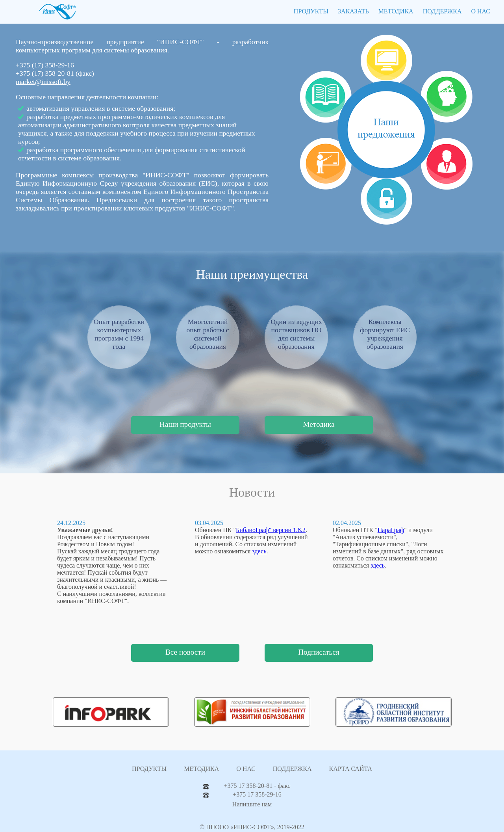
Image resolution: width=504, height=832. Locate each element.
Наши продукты (185, 424)
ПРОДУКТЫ (311, 11)
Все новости (185, 652)
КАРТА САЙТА (351, 769)
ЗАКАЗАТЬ (353, 11)
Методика (319, 424)
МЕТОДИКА (396, 11)
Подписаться (319, 652)
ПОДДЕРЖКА (442, 11)
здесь (259, 551)
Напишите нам (252, 804)
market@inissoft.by (43, 82)
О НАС (481, 11)
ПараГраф (391, 530)
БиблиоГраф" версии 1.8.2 (271, 530)
